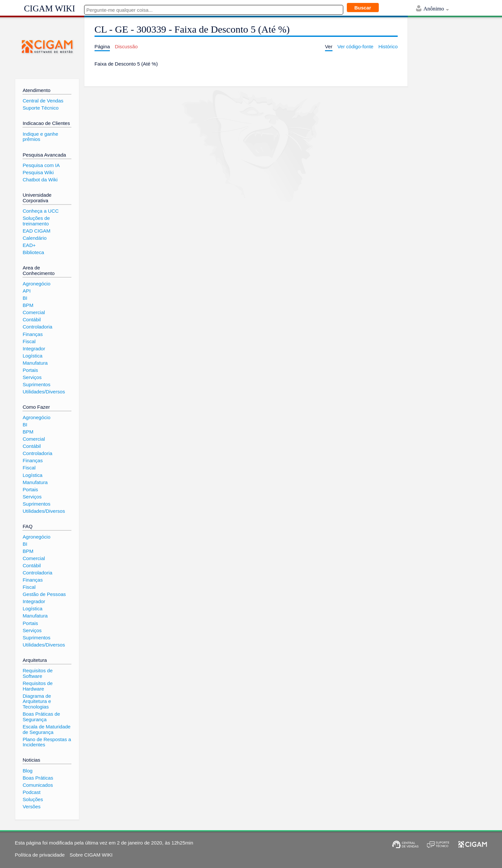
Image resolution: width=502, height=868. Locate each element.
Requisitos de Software (37, 673)
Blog (27, 771)
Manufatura (35, 363)
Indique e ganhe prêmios (40, 137)
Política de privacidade (40, 855)
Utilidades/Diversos (44, 392)
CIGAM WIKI (50, 8)
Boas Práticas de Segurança (41, 717)
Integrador (34, 349)
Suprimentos (36, 384)
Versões (31, 807)
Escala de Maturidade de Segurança (46, 729)
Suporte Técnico (40, 108)
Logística (32, 356)
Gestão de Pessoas (44, 594)
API (26, 291)
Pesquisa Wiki (38, 172)
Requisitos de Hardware (37, 686)
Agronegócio (36, 284)
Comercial (34, 312)
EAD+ (29, 245)
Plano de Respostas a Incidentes (47, 742)
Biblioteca (33, 252)
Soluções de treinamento (36, 221)
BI (25, 298)
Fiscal (29, 341)
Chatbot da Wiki (40, 180)
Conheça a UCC (41, 211)
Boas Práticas (38, 778)
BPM (28, 305)
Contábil (32, 320)
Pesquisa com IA (41, 165)
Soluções (33, 799)
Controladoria (37, 327)
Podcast (31, 792)
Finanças (33, 334)
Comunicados (38, 785)
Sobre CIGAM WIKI (91, 855)
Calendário (34, 238)
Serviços (32, 377)
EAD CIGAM (36, 231)
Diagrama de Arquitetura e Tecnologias (37, 701)
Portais (30, 370)
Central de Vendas (43, 101)
